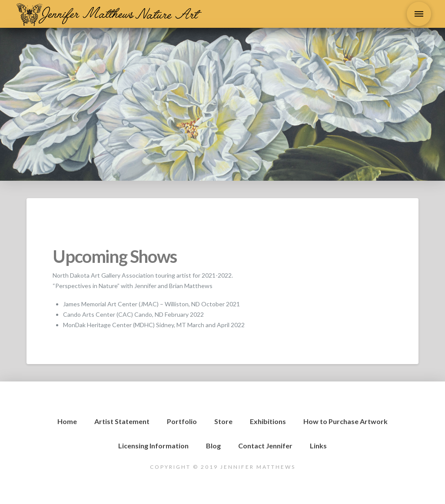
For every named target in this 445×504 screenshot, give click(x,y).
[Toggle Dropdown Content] (419, 14)
